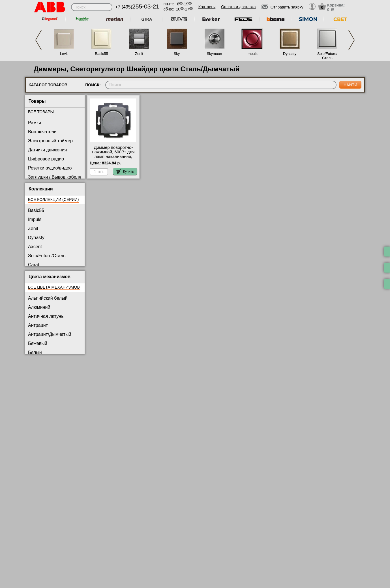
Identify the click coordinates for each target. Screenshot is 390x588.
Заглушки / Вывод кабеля (55, 177)
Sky (177, 54)
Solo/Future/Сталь (327, 56)
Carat (34, 265)
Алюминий (39, 307)
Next (352, 40)
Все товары (41, 112)
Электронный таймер (50, 141)
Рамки (35, 123)
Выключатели (42, 132)
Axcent (35, 247)
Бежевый (38, 343)
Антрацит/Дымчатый (50, 334)
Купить (125, 171)
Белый (35, 352)
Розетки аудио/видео (50, 168)
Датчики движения (47, 150)
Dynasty (290, 54)
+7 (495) (137, 7)
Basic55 (101, 54)
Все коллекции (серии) (53, 199)
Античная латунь (46, 316)
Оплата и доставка (238, 7)
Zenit (139, 54)
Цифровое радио (46, 159)
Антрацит (38, 325)
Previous (38, 40)
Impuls (252, 54)
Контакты (207, 7)
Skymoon (214, 54)
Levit (64, 54)
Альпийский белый (48, 298)
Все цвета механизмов (54, 287)
